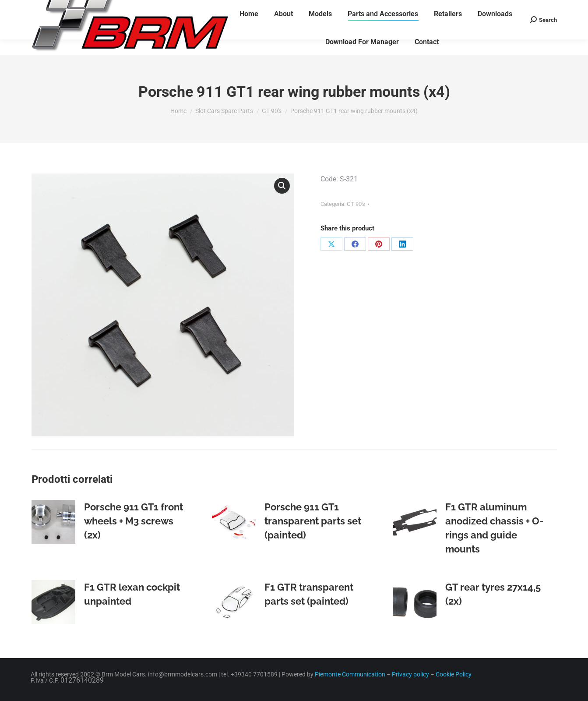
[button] (282, 186)
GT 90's (356, 204)
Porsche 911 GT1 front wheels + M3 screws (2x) (134, 521)
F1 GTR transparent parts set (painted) (309, 594)
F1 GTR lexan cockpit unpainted (132, 594)
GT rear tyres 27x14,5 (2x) (493, 594)
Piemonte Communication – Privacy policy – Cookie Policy (393, 674)
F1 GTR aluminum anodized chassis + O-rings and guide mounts (494, 528)
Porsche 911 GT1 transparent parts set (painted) (313, 521)
